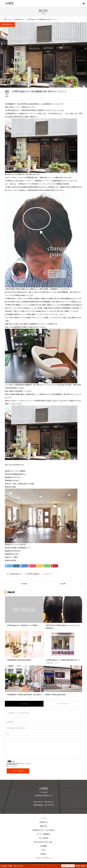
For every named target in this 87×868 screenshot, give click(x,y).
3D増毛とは (43, 822)
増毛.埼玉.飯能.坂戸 (34, 574)
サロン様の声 (43, 838)
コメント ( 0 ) (24, 704)
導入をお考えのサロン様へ (43, 842)
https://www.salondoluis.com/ (14, 465)
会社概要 (43, 846)
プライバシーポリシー (43, 858)
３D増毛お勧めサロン (8, 25)
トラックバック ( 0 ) (63, 704)
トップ (43, 818)
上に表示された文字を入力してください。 (20, 764)
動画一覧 (43, 826)
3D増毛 (9, 3)
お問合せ (43, 854)
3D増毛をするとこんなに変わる (43, 830)
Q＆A (43, 850)
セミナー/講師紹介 (43, 834)
